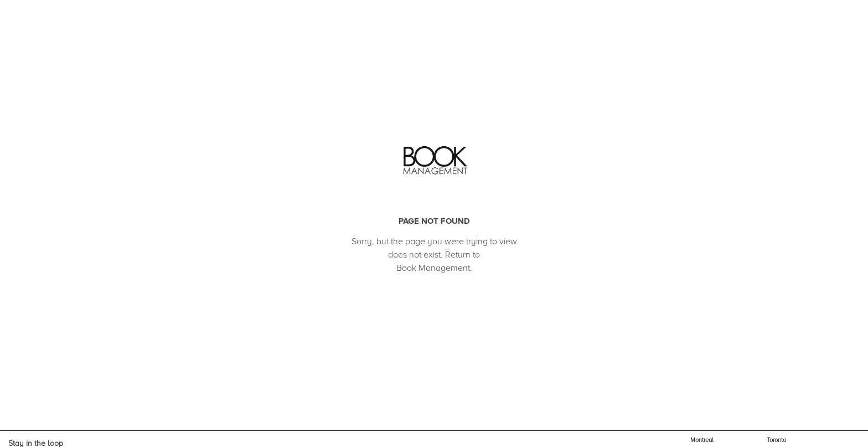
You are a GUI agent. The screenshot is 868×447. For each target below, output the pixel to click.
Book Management (433, 268)
